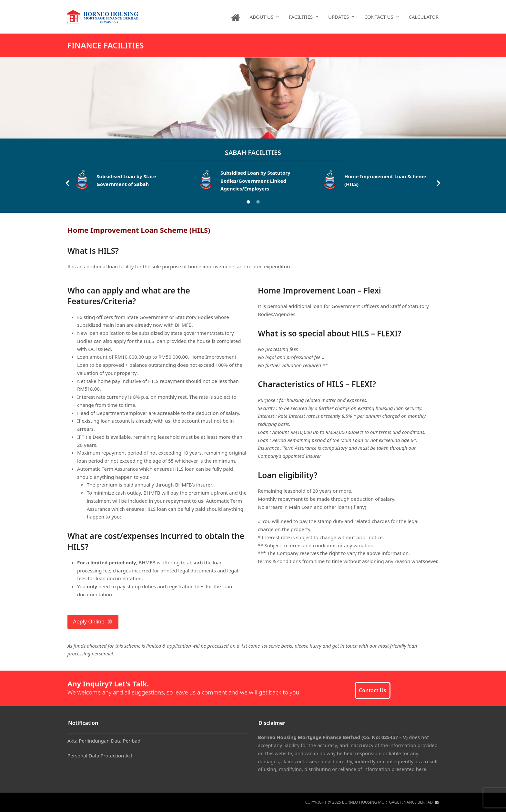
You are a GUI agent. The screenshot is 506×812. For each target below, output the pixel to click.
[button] (67, 183)
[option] (129, 181)
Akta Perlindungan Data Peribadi (105, 741)
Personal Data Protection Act (100, 755)
